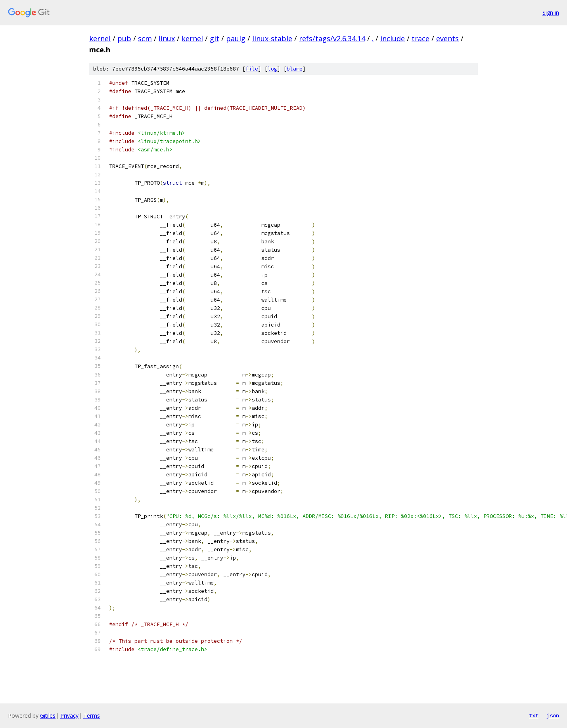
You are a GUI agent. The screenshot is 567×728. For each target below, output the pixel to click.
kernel (100, 38)
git (215, 38)
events (447, 38)
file (252, 69)
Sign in (551, 12)
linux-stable (272, 38)
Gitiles (48, 716)
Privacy (69, 716)
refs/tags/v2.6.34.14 (332, 38)
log (272, 69)
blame (295, 69)
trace (420, 38)
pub (124, 38)
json (553, 715)
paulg (236, 38)
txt (534, 715)
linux (167, 38)
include (393, 38)
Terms (92, 716)
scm (145, 38)
